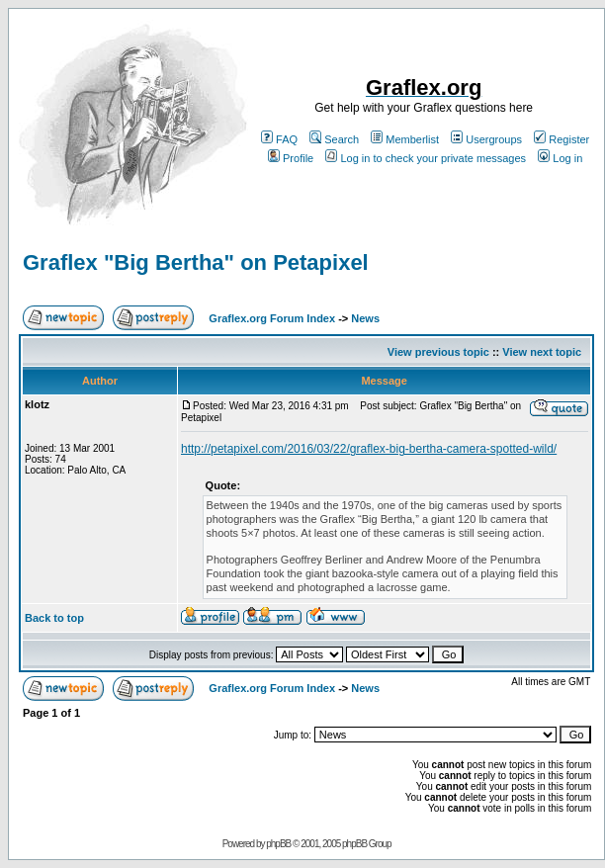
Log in (560, 158)
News (365, 318)
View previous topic (438, 352)
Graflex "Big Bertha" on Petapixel (196, 262)
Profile (291, 158)
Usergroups (486, 139)
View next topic (542, 352)
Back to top (54, 618)
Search (334, 139)
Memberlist (405, 139)
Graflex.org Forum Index (272, 318)
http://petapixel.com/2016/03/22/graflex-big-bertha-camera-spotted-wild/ (369, 449)
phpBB (278, 844)
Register (562, 139)
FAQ (279, 139)
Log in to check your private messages (426, 158)
